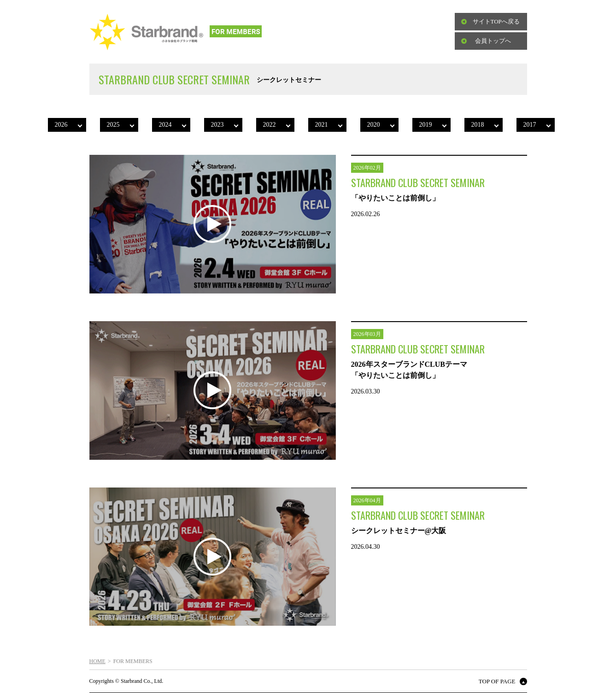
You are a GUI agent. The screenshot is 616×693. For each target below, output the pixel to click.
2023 (217, 125)
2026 (61, 125)
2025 (113, 125)
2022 (270, 125)
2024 (165, 125)
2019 (426, 125)
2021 (322, 125)
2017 (530, 125)
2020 (374, 125)
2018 (478, 125)
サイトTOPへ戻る (496, 21)
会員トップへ (493, 41)
